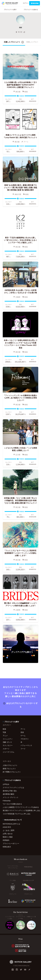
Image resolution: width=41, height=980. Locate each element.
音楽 (22, 732)
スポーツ (6, 749)
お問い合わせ (8, 834)
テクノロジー (8, 745)
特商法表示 (7, 847)
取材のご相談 (8, 837)
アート (23, 729)
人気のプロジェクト (10, 765)
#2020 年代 (7, 827)
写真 (4, 732)
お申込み (6, 784)
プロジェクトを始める (31, 9)
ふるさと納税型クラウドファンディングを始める (20, 807)
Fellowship (7, 801)
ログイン (26, 3)
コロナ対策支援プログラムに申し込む (17, 814)
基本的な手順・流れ (10, 791)
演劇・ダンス (7, 742)
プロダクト (25, 739)
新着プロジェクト (9, 769)
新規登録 (35, 3)
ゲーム (23, 736)
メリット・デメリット (11, 797)
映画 (4, 729)
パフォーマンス (26, 745)
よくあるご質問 (8, 830)
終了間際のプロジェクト (12, 772)
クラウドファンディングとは (13, 787)
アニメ (5, 736)
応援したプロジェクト (14, 42)
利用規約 (6, 840)
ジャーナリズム (8, 752)
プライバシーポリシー (11, 843)
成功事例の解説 (8, 794)
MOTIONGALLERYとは (11, 824)
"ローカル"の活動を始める (12, 804)
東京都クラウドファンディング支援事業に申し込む (20, 810)
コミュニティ (8, 739)
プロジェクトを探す (10, 9)
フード (23, 749)
